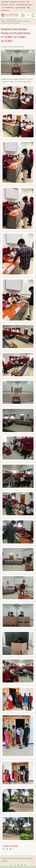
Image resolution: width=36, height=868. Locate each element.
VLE (11, 5)
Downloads (20, 8)
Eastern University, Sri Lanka (13, 2)
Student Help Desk (24, 5)
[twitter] (15, 865)
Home (3, 19)
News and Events (12, 19)
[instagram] (18, 865)
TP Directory (7, 8)
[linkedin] (22, 865)
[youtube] (25, 865)
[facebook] (11, 865)
